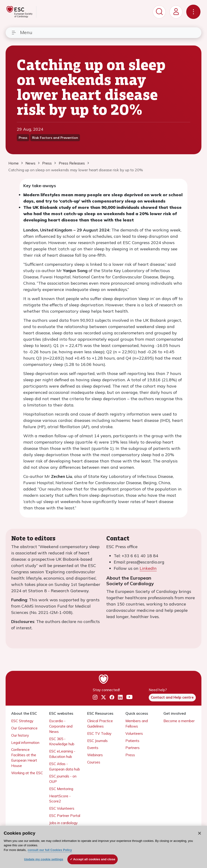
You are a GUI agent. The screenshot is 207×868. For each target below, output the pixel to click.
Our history (20, 735)
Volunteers (134, 733)
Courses (94, 762)
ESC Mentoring (61, 789)
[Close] (200, 833)
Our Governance (24, 728)
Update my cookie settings (44, 859)
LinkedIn (148, 568)
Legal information (25, 743)
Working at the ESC (27, 773)
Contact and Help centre (172, 697)
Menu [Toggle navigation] (22, 32)
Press (130, 755)
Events (93, 748)
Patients (132, 741)
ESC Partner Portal (65, 816)
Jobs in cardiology (63, 823)
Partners (133, 748)
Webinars (95, 755)
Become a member (179, 721)
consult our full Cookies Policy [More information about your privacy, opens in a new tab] (50, 850)
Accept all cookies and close (94, 859)
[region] (103, 847)
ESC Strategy (22, 721)
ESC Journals (97, 741)
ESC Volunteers (62, 808)
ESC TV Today (99, 733)
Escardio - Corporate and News (61, 726)
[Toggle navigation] (193, 12)
